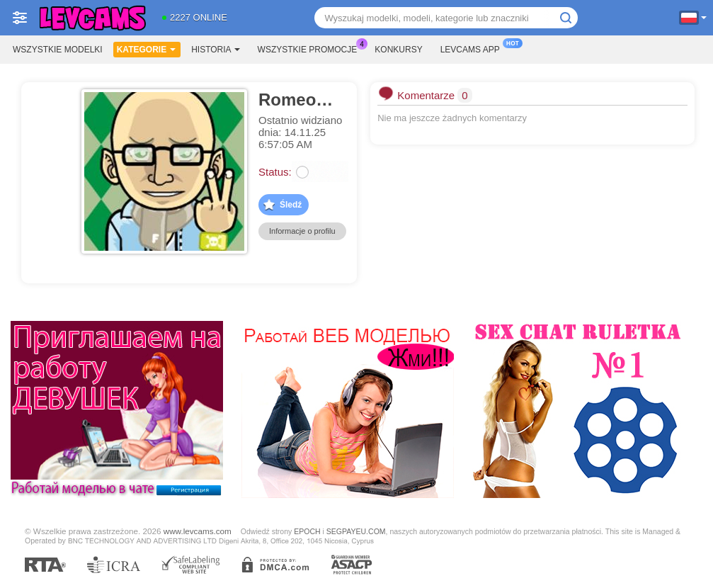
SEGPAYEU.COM (356, 531)
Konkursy (398, 50)
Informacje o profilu (302, 231)
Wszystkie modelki (58, 50)
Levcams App (474, 48)
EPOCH (307, 531)
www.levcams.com (198, 531)
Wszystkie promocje (311, 48)
